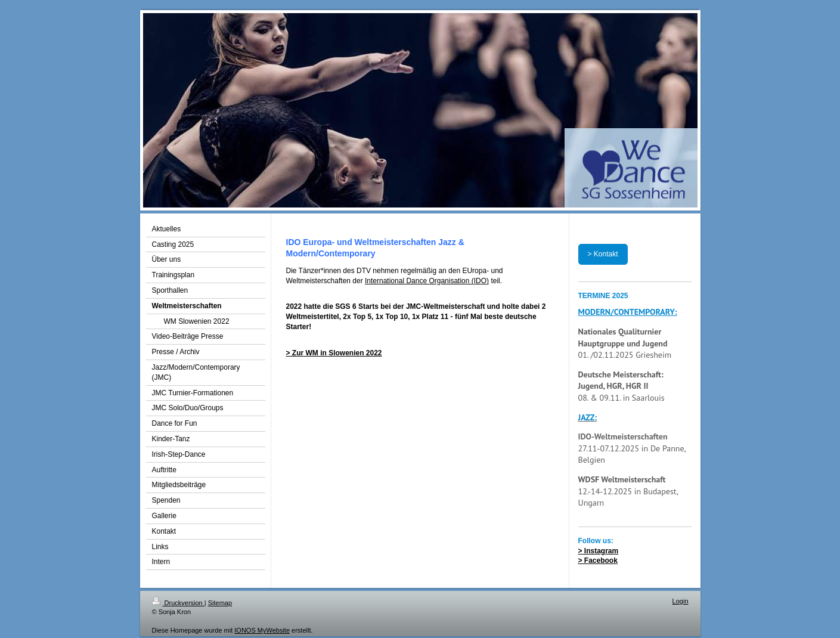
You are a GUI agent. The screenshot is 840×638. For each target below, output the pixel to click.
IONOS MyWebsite (262, 630)
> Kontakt (603, 254)
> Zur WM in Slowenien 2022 (334, 353)
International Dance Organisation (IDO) (427, 281)
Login (681, 601)
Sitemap (220, 603)
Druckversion (178, 603)
